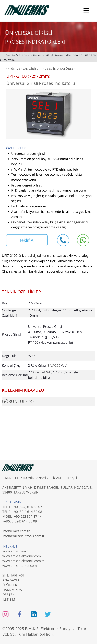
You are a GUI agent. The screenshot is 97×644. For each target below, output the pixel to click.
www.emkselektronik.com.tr (23, 561)
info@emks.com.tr (16, 531)
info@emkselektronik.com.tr (23, 536)
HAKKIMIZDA (12, 590)
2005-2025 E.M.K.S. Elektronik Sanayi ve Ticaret (48, 629)
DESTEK (8, 595)
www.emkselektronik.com (22, 556)
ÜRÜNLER (10, 585)
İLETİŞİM (9, 599)
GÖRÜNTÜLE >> (18, 401)
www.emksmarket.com (20, 566)
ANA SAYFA (11, 580)
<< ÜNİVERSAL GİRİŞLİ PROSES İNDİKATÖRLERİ (41, 69)
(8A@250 (54, 366)
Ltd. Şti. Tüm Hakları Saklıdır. (28, 634)
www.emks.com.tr (16, 551)
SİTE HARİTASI (13, 575)
